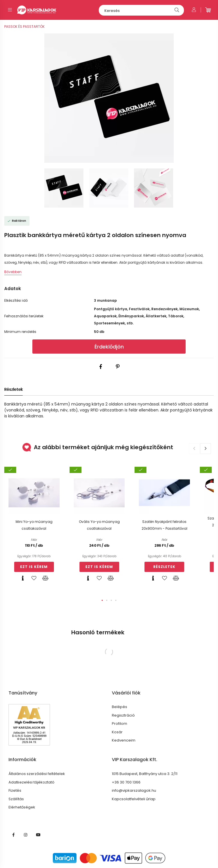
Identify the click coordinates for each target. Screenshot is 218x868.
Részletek (13, 389)
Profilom (120, 724)
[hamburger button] (10, 10)
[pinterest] (118, 367)
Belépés (120, 707)
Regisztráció (123, 715)
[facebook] (100, 367)
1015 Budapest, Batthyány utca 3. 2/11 (145, 774)
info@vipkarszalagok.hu (134, 790)
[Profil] (194, 10)
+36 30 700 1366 (126, 782)
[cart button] (208, 10)
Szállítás (16, 799)
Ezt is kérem (34, 567)
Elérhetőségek (22, 807)
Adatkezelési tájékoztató (32, 782)
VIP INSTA (26, 835)
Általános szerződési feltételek (37, 774)
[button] (102, 600)
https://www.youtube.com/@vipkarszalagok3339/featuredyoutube (38, 835)
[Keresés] (141, 10)
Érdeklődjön (109, 347)
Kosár (117, 732)
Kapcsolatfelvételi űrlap (134, 799)
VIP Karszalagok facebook (13, 835)
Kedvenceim (124, 740)
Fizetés (15, 791)
